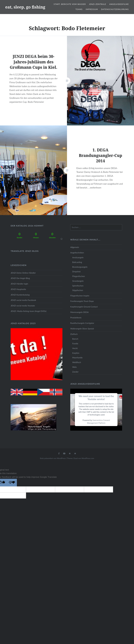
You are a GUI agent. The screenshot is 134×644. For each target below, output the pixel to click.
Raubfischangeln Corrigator (82, 323)
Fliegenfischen (79, 276)
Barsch (75, 339)
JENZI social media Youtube (23, 306)
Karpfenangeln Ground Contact (84, 307)
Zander (75, 372)
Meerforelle (77, 358)
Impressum (92, 9)
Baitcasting (77, 262)
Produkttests (76, 318)
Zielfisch (74, 334)
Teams (79, 9)
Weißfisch (77, 362)
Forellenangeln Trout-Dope (82, 301)
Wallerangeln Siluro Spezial (82, 329)
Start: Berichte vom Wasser (70, 4)
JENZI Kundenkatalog (20, 295)
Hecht (75, 348)
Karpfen (76, 353)
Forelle (75, 344)
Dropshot (76, 271)
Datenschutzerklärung (115, 9)
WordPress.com (88, 458)
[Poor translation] (12, 483)
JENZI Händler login (19, 284)
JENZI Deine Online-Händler (23, 273)
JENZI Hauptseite (18, 289)
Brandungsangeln (80, 267)
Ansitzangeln (78, 257)
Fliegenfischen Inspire (80, 296)
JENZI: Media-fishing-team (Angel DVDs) (28, 311)
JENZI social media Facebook (23, 300)
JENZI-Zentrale (98, 4)
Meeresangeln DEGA (79, 312)
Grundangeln (78, 281)
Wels (74, 367)
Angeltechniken (77, 253)
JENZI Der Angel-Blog (20, 278)
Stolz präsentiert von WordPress (53, 458)
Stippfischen (78, 290)
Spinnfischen (78, 286)
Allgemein (75, 247)
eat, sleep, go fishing (25, 7)
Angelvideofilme (119, 4)
